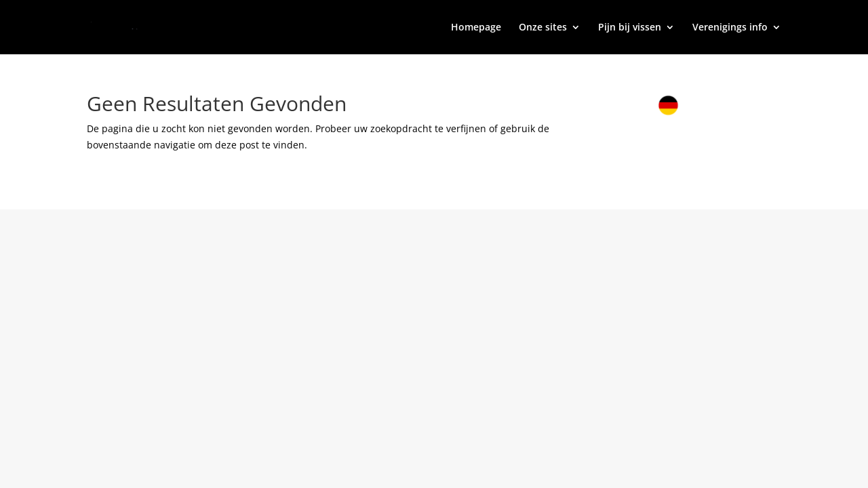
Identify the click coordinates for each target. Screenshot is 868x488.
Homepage (476, 28)
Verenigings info (730, 28)
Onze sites (543, 28)
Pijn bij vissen (630, 28)
